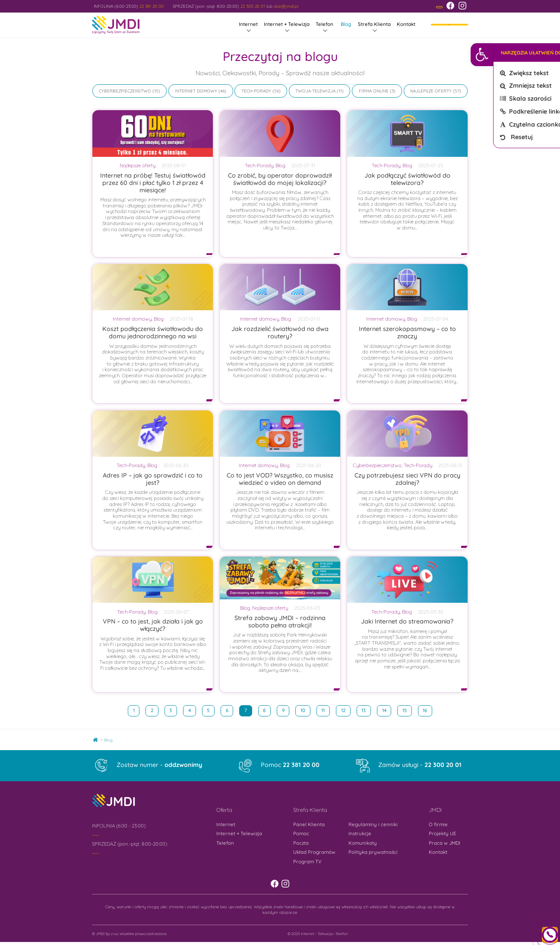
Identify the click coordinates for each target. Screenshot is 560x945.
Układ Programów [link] (314, 853)
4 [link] (192, 710)
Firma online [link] (374, 92)
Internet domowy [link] (196, 92)
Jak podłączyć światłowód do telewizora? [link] (407, 180)
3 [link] (173, 710)
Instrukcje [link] (360, 834)
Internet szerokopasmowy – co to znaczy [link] (407, 333)
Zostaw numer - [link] (159, 766)
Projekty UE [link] (443, 834)
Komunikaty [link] (363, 844)
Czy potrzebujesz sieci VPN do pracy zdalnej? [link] (407, 480)
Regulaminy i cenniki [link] (373, 825)
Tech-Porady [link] (256, 92)
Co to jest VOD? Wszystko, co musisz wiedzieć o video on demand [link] (280, 480)
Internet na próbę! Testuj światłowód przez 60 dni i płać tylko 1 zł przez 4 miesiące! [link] (153, 183)
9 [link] (286, 710)
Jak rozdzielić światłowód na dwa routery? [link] (280, 333)
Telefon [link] (324, 25)
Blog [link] (346, 25)
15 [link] (407, 710)
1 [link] (136, 710)
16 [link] (427, 710)
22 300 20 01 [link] (253, 6)
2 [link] (154, 710)
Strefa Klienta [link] (374, 25)
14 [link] (387, 710)
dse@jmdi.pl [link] (286, 6)
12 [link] (346, 710)
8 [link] (267, 710)
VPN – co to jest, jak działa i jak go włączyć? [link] (153, 626)
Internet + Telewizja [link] (287, 25)
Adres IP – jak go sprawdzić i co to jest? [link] (153, 480)
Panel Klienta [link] (309, 825)
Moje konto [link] (449, 25)
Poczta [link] (301, 844)
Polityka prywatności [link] (373, 853)
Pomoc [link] (290, 766)
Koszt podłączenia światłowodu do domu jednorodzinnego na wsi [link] (153, 333)
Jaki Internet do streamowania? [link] (407, 622)
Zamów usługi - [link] (420, 766)
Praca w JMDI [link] (445, 844)
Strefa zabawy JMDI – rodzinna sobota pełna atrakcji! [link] (280, 622)
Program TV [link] (307, 862)
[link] (549, 55)
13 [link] (366, 710)
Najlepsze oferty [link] (431, 92)
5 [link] (210, 710)
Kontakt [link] (406, 25)
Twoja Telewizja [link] (315, 92)
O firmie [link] (438, 825)
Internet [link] (248, 25)
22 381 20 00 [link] (152, 6)
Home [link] (98, 739)
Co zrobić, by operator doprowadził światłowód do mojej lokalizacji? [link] (280, 180)
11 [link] (325, 710)
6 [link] (229, 710)
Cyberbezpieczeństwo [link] (125, 92)
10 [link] (305, 710)
